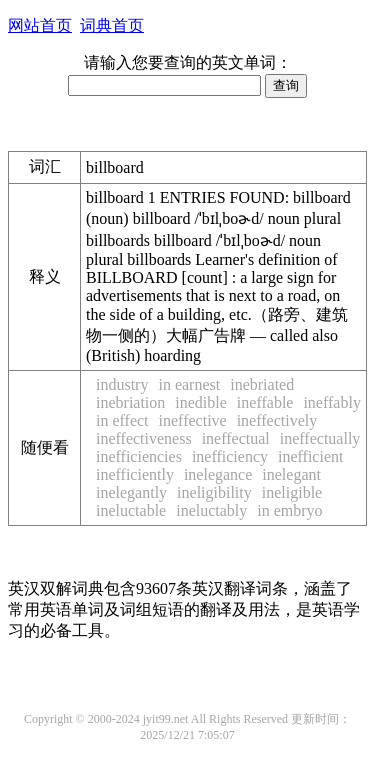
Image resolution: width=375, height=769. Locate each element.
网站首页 (40, 25)
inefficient (310, 456)
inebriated (262, 384)
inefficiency (230, 456)
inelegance (218, 474)
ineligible (292, 492)
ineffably (331, 402)
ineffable (265, 402)
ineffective (193, 420)
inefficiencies (139, 456)
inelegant (291, 474)
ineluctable (131, 510)
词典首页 (112, 25)
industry (122, 384)
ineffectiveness (144, 438)
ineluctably (211, 510)
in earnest (189, 384)
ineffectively (277, 420)
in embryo (289, 510)
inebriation (130, 402)
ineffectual (236, 438)
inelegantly (131, 492)
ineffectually (320, 438)
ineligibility (214, 492)
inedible (201, 402)
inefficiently (135, 474)
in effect (122, 420)
